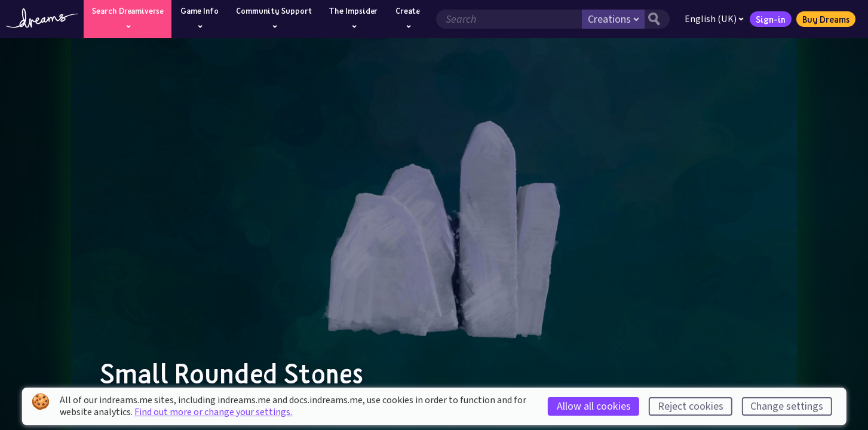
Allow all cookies (594, 406)
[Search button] (657, 19)
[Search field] (509, 19)
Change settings (787, 406)
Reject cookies (691, 406)
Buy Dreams (826, 19)
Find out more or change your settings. (213, 412)
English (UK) (714, 19)
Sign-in (771, 19)
